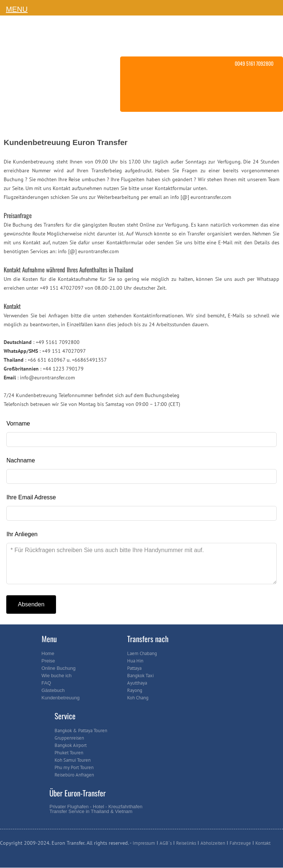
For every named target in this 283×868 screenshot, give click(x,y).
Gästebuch (53, 690)
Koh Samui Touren (73, 760)
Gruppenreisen (69, 738)
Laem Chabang (142, 653)
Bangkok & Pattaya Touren (81, 731)
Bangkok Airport (71, 745)
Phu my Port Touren (74, 767)
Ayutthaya (137, 683)
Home (48, 653)
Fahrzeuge (240, 843)
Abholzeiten (213, 843)
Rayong (135, 690)
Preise (48, 661)
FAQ (46, 683)
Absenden (31, 604)
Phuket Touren (69, 753)
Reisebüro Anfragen (74, 775)
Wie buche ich (57, 676)
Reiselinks (186, 843)
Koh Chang (138, 698)
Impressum (144, 843)
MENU (17, 9)
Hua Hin (135, 661)
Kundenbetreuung (61, 698)
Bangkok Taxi (140, 676)
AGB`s (166, 843)
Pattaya (134, 668)
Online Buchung (59, 668)
